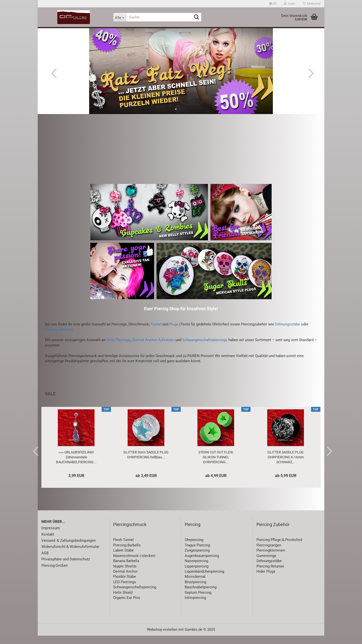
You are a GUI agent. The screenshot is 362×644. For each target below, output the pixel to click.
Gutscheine (249, 32)
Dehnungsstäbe (287, 333)
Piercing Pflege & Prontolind (279, 548)
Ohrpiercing (194, 548)
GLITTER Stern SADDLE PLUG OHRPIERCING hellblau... (146, 463)
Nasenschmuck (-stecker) (134, 564)
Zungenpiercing (197, 559)
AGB (45, 561)
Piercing (111, 32)
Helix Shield (123, 601)
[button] (273, 4)
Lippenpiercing (197, 575)
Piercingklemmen (271, 559)
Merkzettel (312, 4)
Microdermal (195, 585)
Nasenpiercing (196, 569)
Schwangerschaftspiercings (205, 348)
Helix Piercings (119, 348)
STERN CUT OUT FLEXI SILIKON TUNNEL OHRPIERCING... (216, 465)
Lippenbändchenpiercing (204, 580)
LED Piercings (125, 590)
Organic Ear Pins (127, 606)
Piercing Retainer (59, 338)
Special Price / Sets (284, 32)
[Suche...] (120, 17)
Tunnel (156, 333)
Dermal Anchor (125, 580)
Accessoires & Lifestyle (210, 32)
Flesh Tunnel (123, 548)
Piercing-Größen (54, 574)
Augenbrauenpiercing (202, 564)
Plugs (174, 333)
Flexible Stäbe (125, 585)
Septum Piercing (198, 601)
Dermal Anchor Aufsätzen (153, 348)
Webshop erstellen (162, 638)
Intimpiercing (195, 606)
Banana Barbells (126, 569)
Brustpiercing (195, 590)
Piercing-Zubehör (142, 32)
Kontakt (48, 543)
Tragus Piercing (197, 554)
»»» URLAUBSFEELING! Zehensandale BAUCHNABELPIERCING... (76, 465)
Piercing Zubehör (273, 533)
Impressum (51, 537)
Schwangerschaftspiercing (135, 596)
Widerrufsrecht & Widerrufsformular (70, 555)
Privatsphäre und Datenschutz (66, 568)
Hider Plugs (266, 580)
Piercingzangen (269, 554)
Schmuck (173, 32)
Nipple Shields (125, 575)
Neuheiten (71, 32)
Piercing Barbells (127, 554)
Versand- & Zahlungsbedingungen (68, 549)
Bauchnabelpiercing (201, 596)
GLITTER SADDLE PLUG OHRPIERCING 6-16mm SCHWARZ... (286, 465)
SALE (92, 32)
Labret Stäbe (123, 559)
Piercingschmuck (130, 533)
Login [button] (290, 4)
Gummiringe (266, 564)
